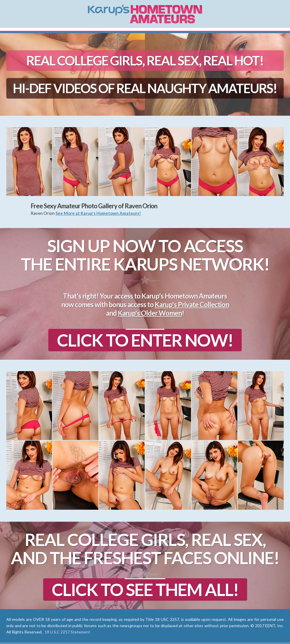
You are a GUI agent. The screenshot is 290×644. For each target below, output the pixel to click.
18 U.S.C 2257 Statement (67, 632)
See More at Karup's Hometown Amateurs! (98, 213)
